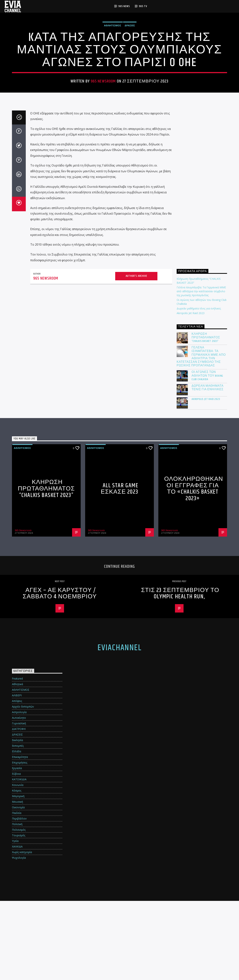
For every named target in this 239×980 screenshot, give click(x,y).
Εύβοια (16, 853)
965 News (124, 6)
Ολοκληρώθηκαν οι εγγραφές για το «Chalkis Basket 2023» (194, 568)
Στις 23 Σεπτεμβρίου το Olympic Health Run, (180, 673)
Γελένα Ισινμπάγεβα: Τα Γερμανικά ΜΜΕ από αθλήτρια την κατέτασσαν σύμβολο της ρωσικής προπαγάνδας (201, 370)
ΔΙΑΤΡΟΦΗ (19, 808)
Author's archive (136, 355)
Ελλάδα (17, 830)
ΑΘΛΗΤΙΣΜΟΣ (113, 65)
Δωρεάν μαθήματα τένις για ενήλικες (199, 388)
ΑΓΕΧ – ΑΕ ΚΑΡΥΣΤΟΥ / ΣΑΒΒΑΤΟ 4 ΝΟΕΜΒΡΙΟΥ (60, 673)
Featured (17, 758)
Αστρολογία (19, 791)
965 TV (143, 6)
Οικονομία (18, 886)
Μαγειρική (18, 875)
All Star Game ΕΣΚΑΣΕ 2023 (120, 568)
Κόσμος (17, 870)
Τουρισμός (19, 914)
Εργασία (17, 847)
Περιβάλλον (19, 898)
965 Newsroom (103, 121)
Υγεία (15, 920)
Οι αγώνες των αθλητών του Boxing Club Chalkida (207, 455)
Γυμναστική (19, 802)
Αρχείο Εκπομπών (23, 786)
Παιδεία (17, 892)
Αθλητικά (17, 763)
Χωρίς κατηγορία (22, 931)
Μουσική (17, 881)
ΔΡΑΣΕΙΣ (130, 65)
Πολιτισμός (19, 909)
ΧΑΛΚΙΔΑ (17, 926)
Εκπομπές (18, 825)
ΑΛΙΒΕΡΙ (17, 774)
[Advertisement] (202, 283)
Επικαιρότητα (20, 836)
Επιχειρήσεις (20, 842)
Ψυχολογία (19, 937)
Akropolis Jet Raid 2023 (191, 392)
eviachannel (120, 727)
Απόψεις (17, 780)
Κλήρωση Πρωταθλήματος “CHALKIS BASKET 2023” (206, 417)
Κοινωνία (18, 864)
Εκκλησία (17, 819)
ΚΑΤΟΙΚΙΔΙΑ (19, 858)
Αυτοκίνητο (19, 797)
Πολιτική (17, 903)
